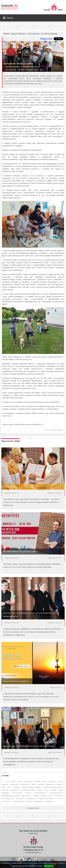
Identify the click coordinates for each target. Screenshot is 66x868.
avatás (40, 790)
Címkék (5, 776)
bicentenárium (40, 793)
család (29, 801)
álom (10, 787)
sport (42, 70)
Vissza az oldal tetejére (53, 430)
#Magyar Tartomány (30, 67)
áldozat (41, 784)
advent (37, 782)
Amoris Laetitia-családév (32, 787)
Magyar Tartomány (19, 34)
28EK (13, 782)
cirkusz (60, 799)
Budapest (59, 796)
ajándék (53, 782)
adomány (29, 782)
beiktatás (53, 790)
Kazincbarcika (11, 70)
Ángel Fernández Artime (53, 787)
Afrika (45, 782)
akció (60, 782)
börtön (36, 796)
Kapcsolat (33, 833)
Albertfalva (25, 784)
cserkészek (49, 801)
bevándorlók (17, 793)
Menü (8, 18)
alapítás (5, 784)
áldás (33, 784)
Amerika (17, 787)
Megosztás (46, 39)
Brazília (44, 796)
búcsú (51, 796)
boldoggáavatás (56, 793)
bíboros (28, 793)
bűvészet (20, 799)
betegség (6, 793)
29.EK (20, 782)
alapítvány (14, 784)
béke (61, 790)
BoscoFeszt (27, 796)
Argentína (15, 790)
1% (8, 782)
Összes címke (33, 808)
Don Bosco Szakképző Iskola (28, 70)
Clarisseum (6, 801)
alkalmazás (50, 784)
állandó (60, 784)
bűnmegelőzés (8, 799)
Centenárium (31, 799)
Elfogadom (49, 866)
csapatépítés (38, 801)
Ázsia (46, 790)
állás (4, 787)
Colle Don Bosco (18, 801)
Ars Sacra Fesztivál (28, 790)
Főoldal (6, 34)
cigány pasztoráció (46, 799)
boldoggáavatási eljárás (11, 796)
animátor (5, 790)
